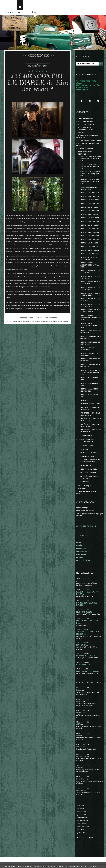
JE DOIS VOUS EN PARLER (87, 439)
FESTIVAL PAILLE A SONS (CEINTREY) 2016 (89, 390)
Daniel (79, 768)
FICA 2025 (84, 400)
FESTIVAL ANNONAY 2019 (90, 236)
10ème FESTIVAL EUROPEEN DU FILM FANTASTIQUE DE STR (91, 158)
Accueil (10, 12)
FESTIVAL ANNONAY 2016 (90, 225)
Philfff (79, 724)
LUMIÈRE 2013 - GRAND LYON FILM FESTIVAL (91, 425)
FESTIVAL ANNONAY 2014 (90, 218)
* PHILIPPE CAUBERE (86, 118)
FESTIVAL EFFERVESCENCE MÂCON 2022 (90, 366)
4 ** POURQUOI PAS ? (86, 130)
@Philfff (79, 701)
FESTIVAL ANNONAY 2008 (90, 196)
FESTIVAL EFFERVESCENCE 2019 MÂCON (90, 343)
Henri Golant (81, 554)
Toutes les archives (85, 837)
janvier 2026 (82, 815)
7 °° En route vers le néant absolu (90, 140)
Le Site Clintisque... (83, 508)
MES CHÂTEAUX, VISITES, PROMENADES (89, 477)
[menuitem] (10, 12)
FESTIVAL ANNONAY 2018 (90, 232)
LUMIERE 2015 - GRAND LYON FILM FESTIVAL (91, 408)
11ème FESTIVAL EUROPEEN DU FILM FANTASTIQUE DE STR (91, 166)
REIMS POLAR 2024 (87, 435)
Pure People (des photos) (85, 511)
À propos (37, 12)
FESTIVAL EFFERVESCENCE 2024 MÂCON (90, 349)
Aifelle (79, 735)
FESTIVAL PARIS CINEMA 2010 (89, 396)
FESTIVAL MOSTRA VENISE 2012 (90, 379)
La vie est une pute (85, 486)
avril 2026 (81, 806)
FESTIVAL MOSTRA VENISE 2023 (90, 384)
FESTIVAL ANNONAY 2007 (90, 193)
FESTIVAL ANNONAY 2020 (90, 239)
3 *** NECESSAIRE (84, 127)
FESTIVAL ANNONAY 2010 (90, 203)
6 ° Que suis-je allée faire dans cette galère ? (88, 137)
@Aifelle (79, 713)
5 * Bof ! (31, 318)
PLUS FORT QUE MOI (84, 612)
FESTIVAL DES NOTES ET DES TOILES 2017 (89, 258)
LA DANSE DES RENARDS (86, 656)
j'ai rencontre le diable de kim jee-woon (27, 321)
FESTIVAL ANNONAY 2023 (90, 247)
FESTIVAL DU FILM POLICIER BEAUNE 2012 (90, 272)
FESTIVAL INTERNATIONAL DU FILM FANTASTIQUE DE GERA (90, 372)
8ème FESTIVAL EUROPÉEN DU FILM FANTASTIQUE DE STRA (90, 174)
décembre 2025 (83, 818)
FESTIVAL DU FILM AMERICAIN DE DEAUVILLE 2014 (90, 265)
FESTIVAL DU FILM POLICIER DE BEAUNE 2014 (90, 294)
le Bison (79, 690)
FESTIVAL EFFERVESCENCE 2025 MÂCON (90, 354)
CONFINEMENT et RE (86, 148)
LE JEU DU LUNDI (86, 465)
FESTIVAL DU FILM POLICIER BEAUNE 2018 (90, 283)
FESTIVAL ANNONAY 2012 (90, 211)
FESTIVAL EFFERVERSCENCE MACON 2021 (91, 332)
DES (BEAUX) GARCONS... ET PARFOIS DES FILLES (90, 461)
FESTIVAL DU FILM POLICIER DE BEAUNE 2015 (90, 300)
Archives (23, 12)
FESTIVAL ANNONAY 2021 (90, 243)
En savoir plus (92, 866)
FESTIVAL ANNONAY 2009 (90, 200)
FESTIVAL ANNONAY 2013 (90, 214)
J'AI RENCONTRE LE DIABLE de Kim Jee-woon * (38, 82)
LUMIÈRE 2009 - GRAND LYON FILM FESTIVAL (91, 420)
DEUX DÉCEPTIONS (84, 665)
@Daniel (79, 747)
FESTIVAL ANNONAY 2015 (90, 221)
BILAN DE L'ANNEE (87, 445)
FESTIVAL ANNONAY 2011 (90, 207)
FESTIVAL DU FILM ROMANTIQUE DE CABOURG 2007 (90, 318)
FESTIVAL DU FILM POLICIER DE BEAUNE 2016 (90, 305)
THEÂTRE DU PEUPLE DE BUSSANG (86, 493)
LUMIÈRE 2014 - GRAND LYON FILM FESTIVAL (91, 431)
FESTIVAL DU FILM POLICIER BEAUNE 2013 (90, 277)
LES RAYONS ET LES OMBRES (88, 671)
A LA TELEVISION (87, 442)
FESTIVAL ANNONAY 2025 (90, 254)
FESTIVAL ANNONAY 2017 (90, 229)
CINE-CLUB (84, 449)
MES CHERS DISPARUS (88, 473)
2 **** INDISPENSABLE (86, 124)
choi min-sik (64, 321)
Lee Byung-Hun (44, 305)
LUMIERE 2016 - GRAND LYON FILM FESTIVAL (91, 414)
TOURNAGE (85, 482)
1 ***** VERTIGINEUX (86, 121)
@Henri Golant (82, 756)
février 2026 (82, 812)
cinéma (45, 321)
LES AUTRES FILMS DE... (89, 469)
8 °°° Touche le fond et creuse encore (88, 144)
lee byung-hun (54, 321)
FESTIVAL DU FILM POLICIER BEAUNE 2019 (90, 288)
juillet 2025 (81, 833)
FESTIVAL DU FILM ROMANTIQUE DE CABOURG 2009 (90, 325)
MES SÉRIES (82, 489)
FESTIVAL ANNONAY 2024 (90, 250)
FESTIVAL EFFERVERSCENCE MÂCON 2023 (91, 337)
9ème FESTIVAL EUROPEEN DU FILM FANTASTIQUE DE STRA (90, 181)
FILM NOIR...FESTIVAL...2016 (90, 404)
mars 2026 (81, 809)
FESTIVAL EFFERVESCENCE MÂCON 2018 (90, 360)
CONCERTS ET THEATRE (89, 453)
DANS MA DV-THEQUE (88, 456)
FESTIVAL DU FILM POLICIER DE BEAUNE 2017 (90, 311)
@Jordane (80, 790)
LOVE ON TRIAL (82, 645)
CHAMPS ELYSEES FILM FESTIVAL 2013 (89, 188)
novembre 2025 (83, 821)
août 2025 (81, 830)
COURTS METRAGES (85, 151)
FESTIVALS (82, 154)
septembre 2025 (83, 827)
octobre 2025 (82, 824)
